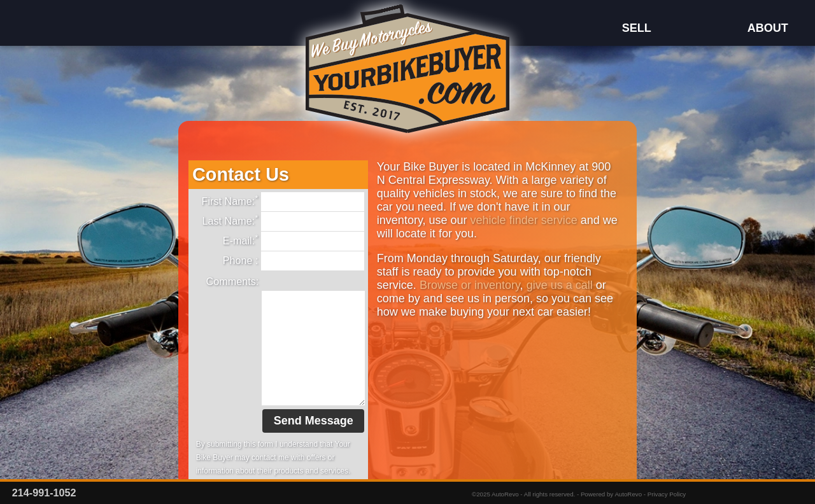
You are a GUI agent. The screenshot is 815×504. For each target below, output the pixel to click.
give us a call (560, 285)
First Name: (283, 202)
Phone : (294, 261)
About (767, 28)
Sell (635, 28)
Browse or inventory (470, 285)
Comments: (233, 281)
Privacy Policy (667, 494)
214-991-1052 (44, 493)
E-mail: (294, 241)
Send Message (314, 421)
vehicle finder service (524, 220)
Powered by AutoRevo (611, 494)
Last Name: (283, 221)
